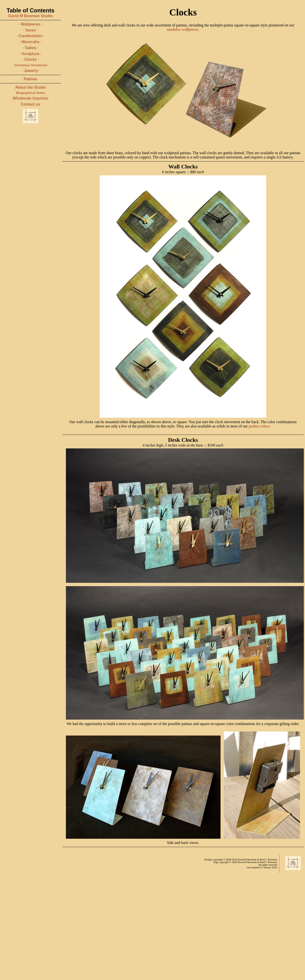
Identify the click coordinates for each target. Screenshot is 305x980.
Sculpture (30, 54)
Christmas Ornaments (31, 65)
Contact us (31, 104)
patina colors (259, 426)
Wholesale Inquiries (30, 98)
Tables (30, 48)
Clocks (30, 59)
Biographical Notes (30, 93)
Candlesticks (31, 36)
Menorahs (30, 42)
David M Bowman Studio (31, 16)
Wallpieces (30, 24)
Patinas (31, 79)
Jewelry (31, 71)
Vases (31, 30)
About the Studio (31, 87)
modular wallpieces (182, 29)
